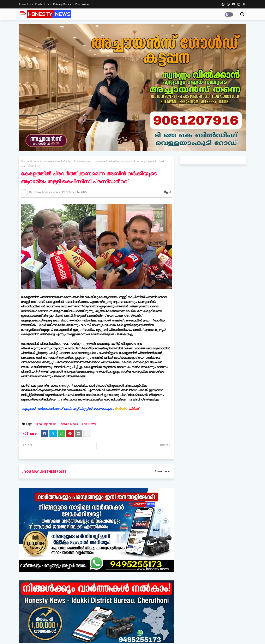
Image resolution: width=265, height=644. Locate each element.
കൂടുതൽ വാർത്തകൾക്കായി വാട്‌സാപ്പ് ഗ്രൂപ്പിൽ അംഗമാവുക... (80, 409)
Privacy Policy (62, 4)
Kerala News (69, 424)
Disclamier (82, 4)
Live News (38, 161)
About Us (25, 4)
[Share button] (87, 433)
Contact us (42, 4)
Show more (162, 471)
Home (25, 161)
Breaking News (46, 424)
